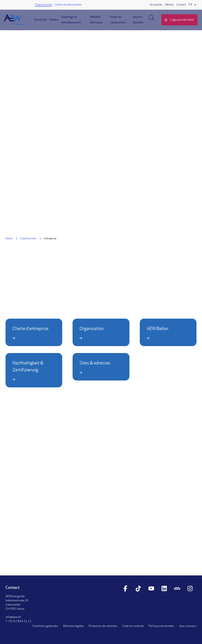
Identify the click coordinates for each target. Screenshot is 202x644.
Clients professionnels (68, 5)
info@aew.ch (13, 617)
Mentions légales (73, 626)
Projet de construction (118, 22)
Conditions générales (45, 626)
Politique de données (161, 626)
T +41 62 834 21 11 (19, 621)
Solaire (56, 22)
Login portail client (180, 22)
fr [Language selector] (190, 5)
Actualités (156, 5)
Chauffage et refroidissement (73, 22)
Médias (169, 5)
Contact (181, 5)
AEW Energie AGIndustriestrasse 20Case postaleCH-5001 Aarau (17, 603)
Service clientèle (137, 22)
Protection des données (103, 626)
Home (9, 239)
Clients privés (43, 5)
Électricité (42, 22)
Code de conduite (133, 626)
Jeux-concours (188, 626)
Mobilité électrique (97, 22)
